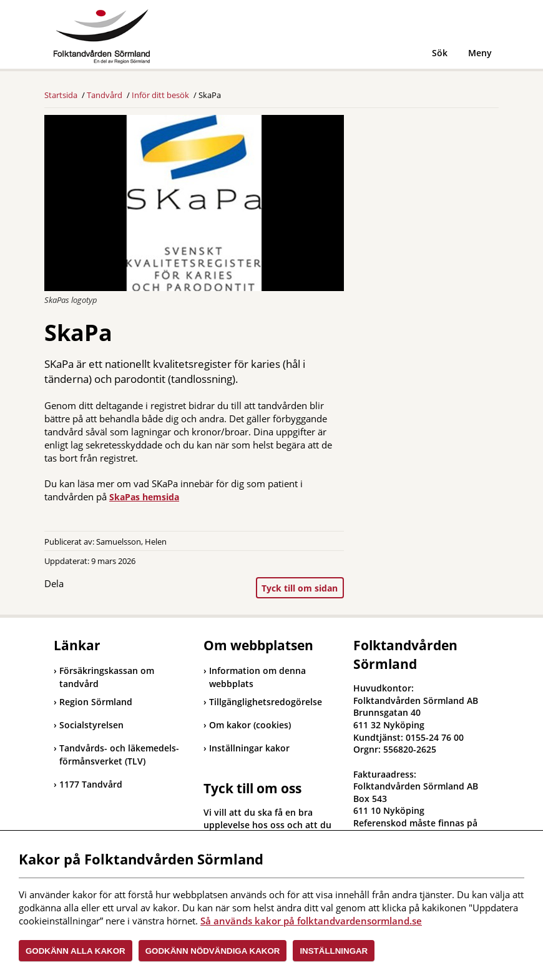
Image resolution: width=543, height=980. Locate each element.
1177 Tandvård (88, 784)
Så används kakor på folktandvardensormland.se (311, 921)
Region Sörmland (93, 702)
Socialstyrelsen (89, 725)
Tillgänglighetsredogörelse (266, 702)
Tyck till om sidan (300, 588)
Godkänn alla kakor (76, 951)
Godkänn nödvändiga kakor (213, 951)
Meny (480, 53)
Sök (440, 53)
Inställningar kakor (249, 748)
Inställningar (334, 951)
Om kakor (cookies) (250, 725)
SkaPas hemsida (144, 497)
